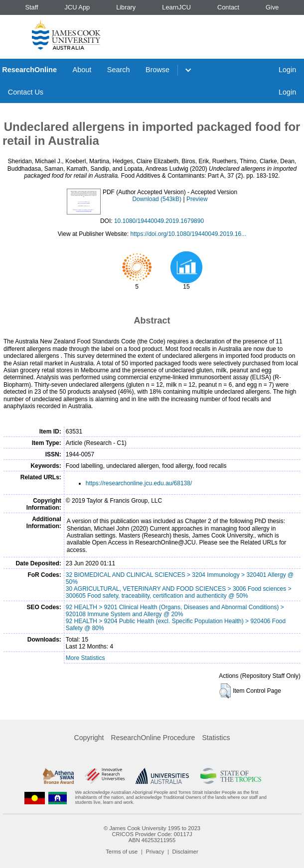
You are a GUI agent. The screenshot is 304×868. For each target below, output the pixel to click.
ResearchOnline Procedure (153, 738)
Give (272, 7)
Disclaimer (185, 852)
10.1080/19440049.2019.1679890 (159, 221)
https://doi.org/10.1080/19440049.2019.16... (188, 234)
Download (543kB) (157, 199)
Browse (157, 70)
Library (126, 7)
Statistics (216, 738)
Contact (228, 7)
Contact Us (26, 92)
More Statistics (85, 658)
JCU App (77, 7)
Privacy (155, 852)
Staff (31, 7)
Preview (197, 199)
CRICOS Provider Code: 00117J (152, 834)
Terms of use (122, 852)
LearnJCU (176, 7)
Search (119, 70)
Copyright (89, 738)
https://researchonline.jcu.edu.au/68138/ (139, 483)
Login (287, 70)
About (82, 70)
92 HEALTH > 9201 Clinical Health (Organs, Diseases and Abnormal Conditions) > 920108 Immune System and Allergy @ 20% (175, 611)
